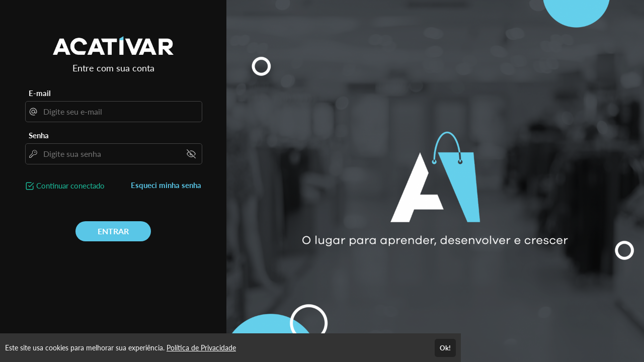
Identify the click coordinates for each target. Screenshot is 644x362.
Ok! (445, 348)
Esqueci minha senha (166, 185)
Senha (39, 135)
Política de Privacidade (201, 348)
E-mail (40, 93)
